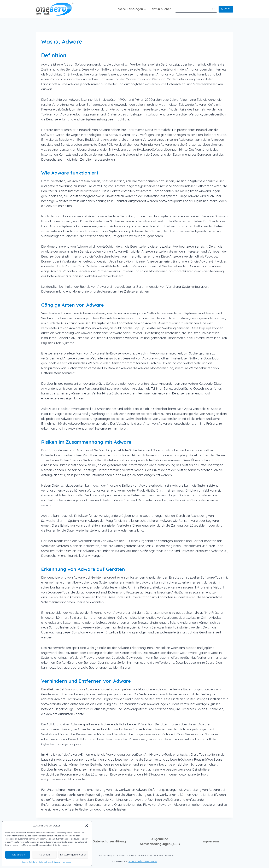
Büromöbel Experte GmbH (143, 861)
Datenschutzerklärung (49, 862)
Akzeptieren (18, 855)
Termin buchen (161, 9)
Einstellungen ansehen (73, 855)
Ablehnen (44, 855)
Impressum (67, 862)
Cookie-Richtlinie (29, 862)
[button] (87, 826)
